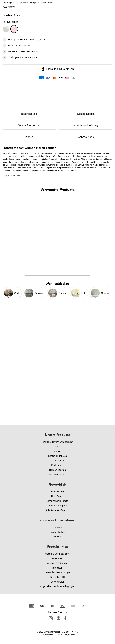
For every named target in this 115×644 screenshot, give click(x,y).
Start (5, 3)
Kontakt (57, 537)
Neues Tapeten (58, 461)
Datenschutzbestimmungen (58, 572)
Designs (19, 3)
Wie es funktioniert (29, 125)
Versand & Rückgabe (58, 563)
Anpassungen (86, 137)
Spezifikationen (86, 114)
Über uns (58, 527)
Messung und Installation (58, 554)
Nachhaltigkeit (58, 532)
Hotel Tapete (58, 496)
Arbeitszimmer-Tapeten (58, 510)
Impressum (57, 568)
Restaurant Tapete (58, 506)
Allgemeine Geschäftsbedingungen (57, 586)
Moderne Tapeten (32, 3)
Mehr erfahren (31, 57)
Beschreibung (29, 114)
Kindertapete (57, 465)
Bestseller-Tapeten (58, 456)
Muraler (57, 451)
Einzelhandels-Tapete (58, 501)
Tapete (11, 3)
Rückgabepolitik (58, 577)
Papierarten (58, 558)
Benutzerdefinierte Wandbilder (58, 442)
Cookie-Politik (58, 582)
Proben (29, 137)
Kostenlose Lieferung (86, 125)
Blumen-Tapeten (58, 470)
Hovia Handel (58, 492)
